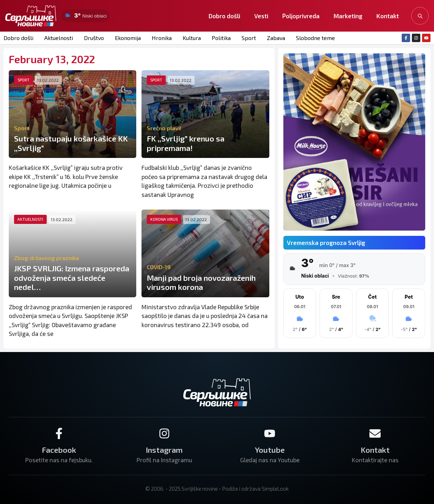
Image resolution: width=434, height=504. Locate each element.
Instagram (164, 450)
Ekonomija (128, 38)
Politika (221, 38)
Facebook (59, 450)
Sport (249, 38)
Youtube (270, 450)
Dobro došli (224, 16)
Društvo (94, 38)
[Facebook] (59, 433)
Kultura (192, 38)
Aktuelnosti (59, 38)
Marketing (348, 16)
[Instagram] (164, 433)
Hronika (162, 38)
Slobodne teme (315, 38)
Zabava (276, 38)
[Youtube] (270, 433)
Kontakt (388, 16)
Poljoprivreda (301, 16)
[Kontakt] (375, 433)
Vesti (261, 16)
